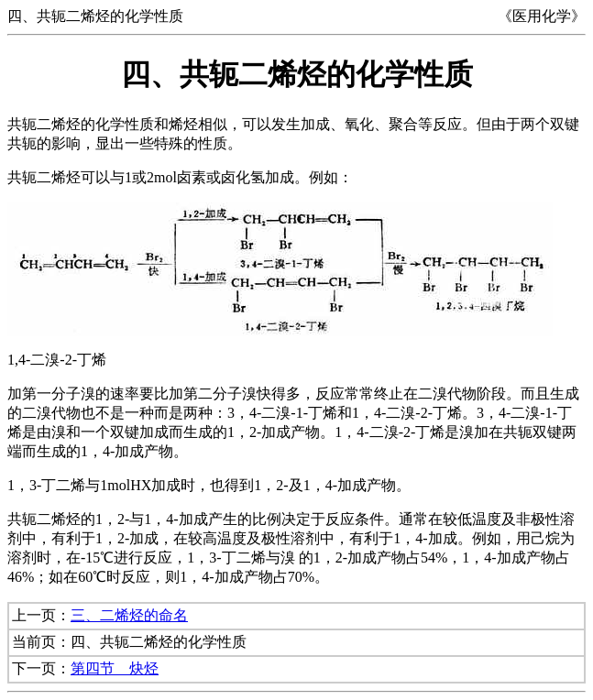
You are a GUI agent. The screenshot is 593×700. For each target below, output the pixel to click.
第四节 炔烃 (115, 668)
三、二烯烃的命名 (129, 615)
